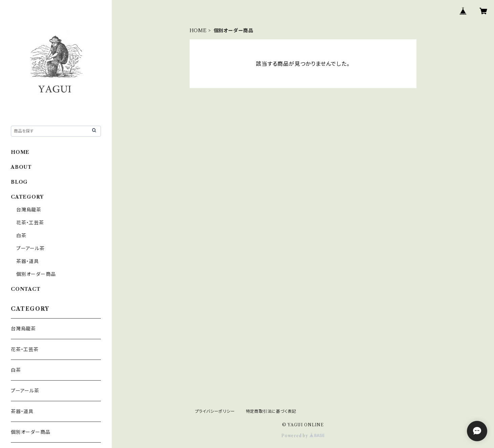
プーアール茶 (30, 248)
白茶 (21, 236)
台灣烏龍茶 (29, 210)
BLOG (19, 182)
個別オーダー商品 (36, 274)
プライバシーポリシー (215, 411)
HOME (198, 30)
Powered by (303, 436)
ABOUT (21, 167)
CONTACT (26, 289)
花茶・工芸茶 (30, 223)
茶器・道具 (28, 261)
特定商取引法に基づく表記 (271, 411)
